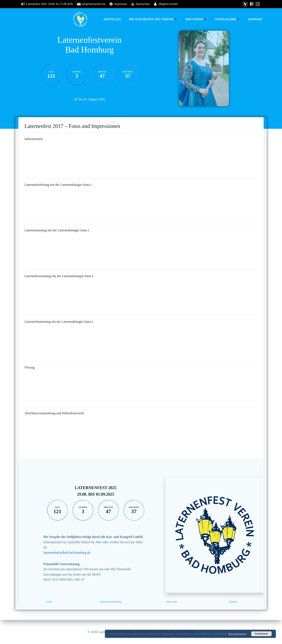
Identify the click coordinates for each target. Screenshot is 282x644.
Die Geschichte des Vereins (153, 19)
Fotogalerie (228, 19)
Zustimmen (261, 634)
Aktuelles (112, 19)
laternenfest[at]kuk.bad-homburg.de (67, 553)
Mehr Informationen (237, 634)
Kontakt (255, 19)
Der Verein (196, 19)
